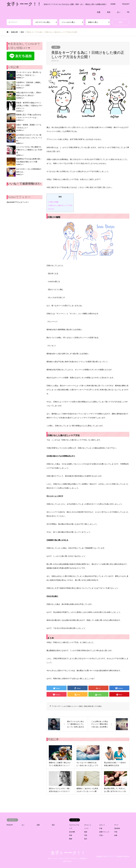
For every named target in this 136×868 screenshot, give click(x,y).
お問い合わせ (67, 861)
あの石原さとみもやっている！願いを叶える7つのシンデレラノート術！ (29, 138)
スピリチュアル (74, 825)
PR (128, 12)
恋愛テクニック (104, 832)
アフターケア (56, 706)
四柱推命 (117, 828)
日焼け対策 (87, 706)
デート (116, 825)
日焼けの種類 (53, 202)
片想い (101, 835)
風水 (86, 839)
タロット (102, 825)
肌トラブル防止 (97, 706)
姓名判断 (72, 832)
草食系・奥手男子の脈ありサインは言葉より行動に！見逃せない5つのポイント (29, 106)
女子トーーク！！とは (55, 858)
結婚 (116, 835)
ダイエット (88, 825)
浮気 (86, 835)
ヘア (71, 828)
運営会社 (83, 858)
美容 (109, 12)
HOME (113, 4)
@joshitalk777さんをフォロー (18, 202)
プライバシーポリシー (71, 858)
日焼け (81, 706)
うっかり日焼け (66, 706)
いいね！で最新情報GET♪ (24, 184)
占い (119, 12)
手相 (116, 832)
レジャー (75, 706)
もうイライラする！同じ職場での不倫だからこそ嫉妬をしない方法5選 (29, 150)
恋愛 (99, 12)
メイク (86, 828)
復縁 (86, 832)
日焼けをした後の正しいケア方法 (60, 205)
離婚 (71, 839)
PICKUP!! (126, 4)
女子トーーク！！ (68, 853)
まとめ (51, 209)
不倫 (101, 828)
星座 (71, 835)
